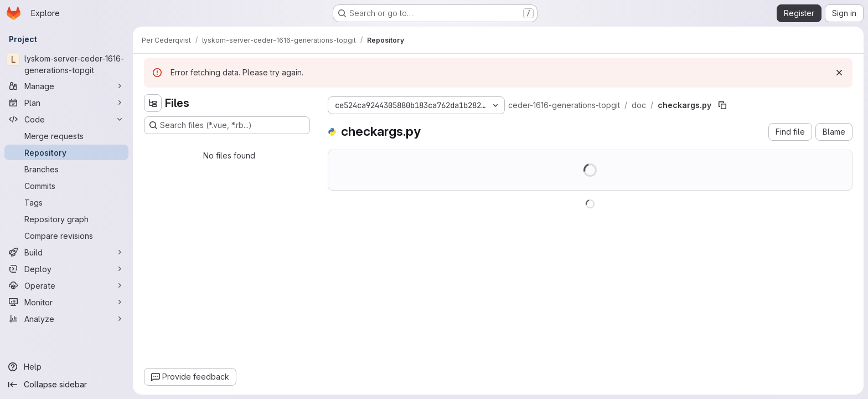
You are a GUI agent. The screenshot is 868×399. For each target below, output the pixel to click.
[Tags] (66, 202)
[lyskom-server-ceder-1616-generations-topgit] (66, 64)
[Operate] (66, 285)
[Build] (66, 252)
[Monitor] (66, 302)
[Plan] (66, 103)
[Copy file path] (722, 105)
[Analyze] (66, 319)
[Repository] (66, 152)
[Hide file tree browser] (153, 103)
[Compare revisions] (66, 236)
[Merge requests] (66, 136)
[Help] (66, 367)
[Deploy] (66, 269)
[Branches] (66, 169)
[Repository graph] (66, 219)
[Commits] (66, 186)
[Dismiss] (839, 73)
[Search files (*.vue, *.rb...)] (227, 125)
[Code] (66, 119)
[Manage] (66, 86)
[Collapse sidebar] (66, 385)
